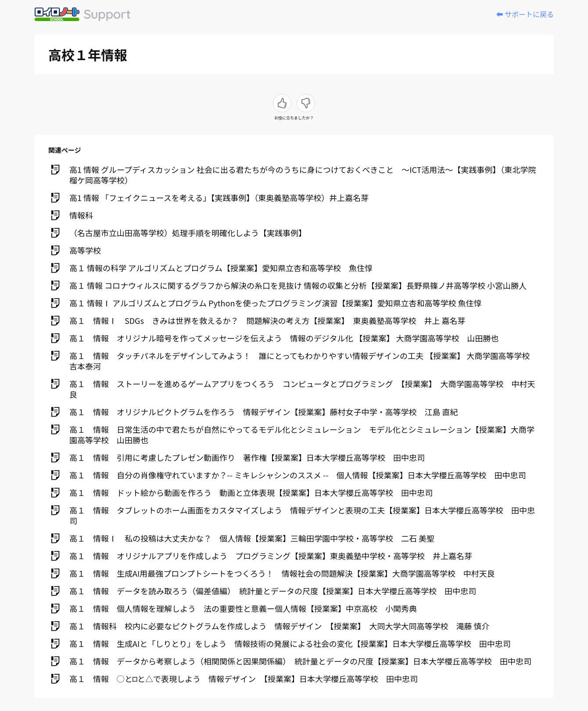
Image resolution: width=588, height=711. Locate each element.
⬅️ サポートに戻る (525, 14)
